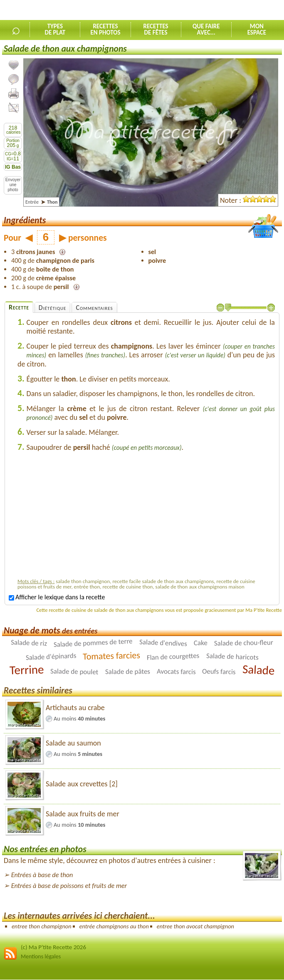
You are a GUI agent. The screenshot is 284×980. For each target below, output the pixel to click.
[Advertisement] (146, 517)
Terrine (26, 670)
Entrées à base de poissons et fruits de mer (69, 886)
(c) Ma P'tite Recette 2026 (53, 947)
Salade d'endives (163, 643)
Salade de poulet (74, 672)
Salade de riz (29, 643)
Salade (258, 670)
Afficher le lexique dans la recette (57, 597)
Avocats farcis (176, 672)
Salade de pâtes (127, 672)
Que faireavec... (206, 29)
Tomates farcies (112, 656)
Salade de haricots (232, 657)
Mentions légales (41, 956)
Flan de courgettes (173, 657)
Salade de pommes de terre (93, 643)
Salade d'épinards (51, 657)
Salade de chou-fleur (244, 643)
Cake (201, 643)
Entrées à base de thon (42, 875)
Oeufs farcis (219, 672)
